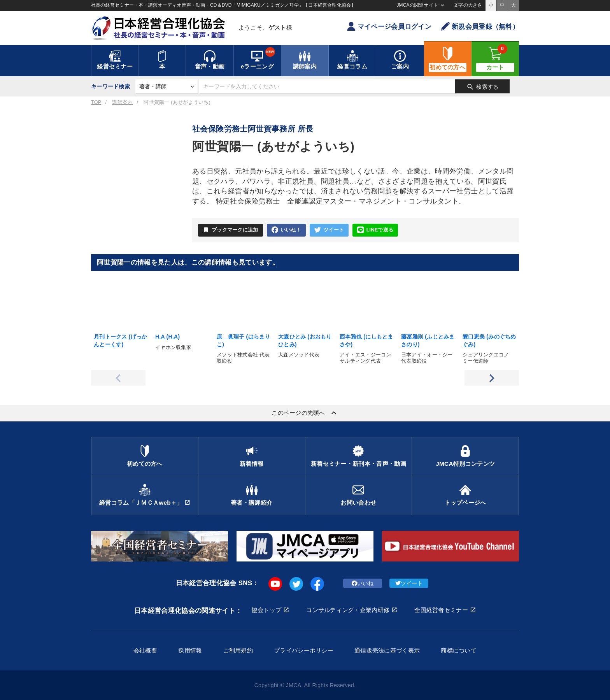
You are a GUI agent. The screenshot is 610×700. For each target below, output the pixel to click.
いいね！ (286, 230)
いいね (363, 583)
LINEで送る (375, 230)
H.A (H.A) (167, 337)
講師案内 (122, 102)
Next (492, 378)
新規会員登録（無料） (480, 26)
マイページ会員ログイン (389, 26)
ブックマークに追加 (231, 230)
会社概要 (145, 650)
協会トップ (266, 610)
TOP (96, 102)
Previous (118, 378)
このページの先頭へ (305, 413)
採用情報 (190, 650)
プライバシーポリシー (304, 650)
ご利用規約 (238, 650)
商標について (459, 650)
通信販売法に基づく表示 (387, 650)
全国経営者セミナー (441, 610)
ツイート (329, 230)
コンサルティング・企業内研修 (348, 610)
